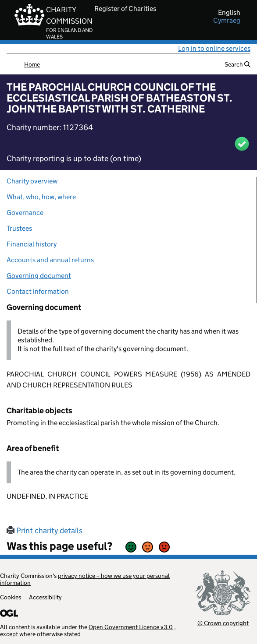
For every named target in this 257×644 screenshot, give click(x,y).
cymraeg (227, 21)
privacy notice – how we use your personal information (85, 579)
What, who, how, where (41, 197)
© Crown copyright (223, 623)
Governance (25, 213)
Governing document (39, 276)
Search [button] (237, 64)
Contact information (38, 291)
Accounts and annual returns (50, 260)
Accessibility (45, 597)
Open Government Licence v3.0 (131, 627)
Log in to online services (214, 48)
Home (32, 64)
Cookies (11, 597)
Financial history (32, 244)
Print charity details (45, 531)
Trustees (19, 228)
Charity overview (32, 181)
